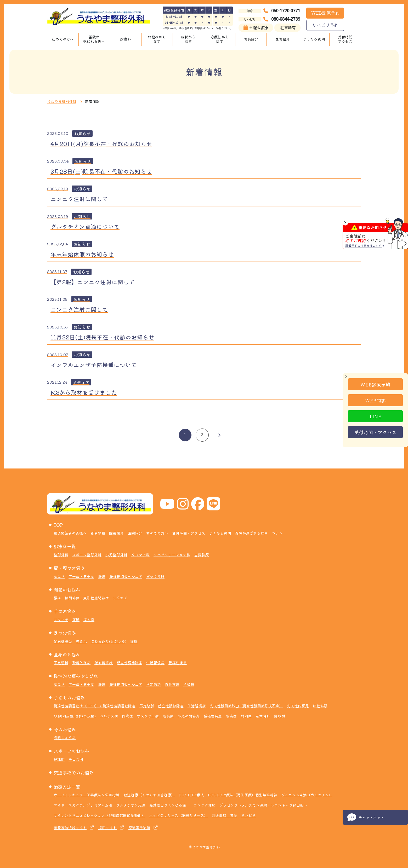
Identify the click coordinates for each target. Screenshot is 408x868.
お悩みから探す (157, 39)
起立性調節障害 (129, 663)
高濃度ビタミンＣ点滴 (169, 805)
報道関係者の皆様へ (70, 533)
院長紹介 (251, 39)
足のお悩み (65, 633)
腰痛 (102, 576)
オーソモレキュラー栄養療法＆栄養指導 (87, 795)
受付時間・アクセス (375, 432)
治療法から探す (220, 39)
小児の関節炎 (189, 716)
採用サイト (107, 828)
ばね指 (89, 620)
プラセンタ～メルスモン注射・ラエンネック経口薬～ (263, 805)
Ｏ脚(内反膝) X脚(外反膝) (75, 716)
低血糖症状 (104, 663)
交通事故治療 (139, 828)
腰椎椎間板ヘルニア (126, 576)
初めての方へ (63, 39)
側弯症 (127, 716)
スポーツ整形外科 (87, 555)
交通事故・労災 (224, 815)
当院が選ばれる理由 (94, 39)
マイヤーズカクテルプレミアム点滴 (83, 805)
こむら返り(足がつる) (109, 641)
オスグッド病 (148, 716)
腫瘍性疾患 (178, 663)
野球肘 (280, 716)
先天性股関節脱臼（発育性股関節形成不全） (246, 706)
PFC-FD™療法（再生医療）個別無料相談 (243, 795)
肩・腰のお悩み (69, 568)
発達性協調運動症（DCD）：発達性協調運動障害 (95, 706)
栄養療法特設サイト (70, 828)
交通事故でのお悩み (74, 772)
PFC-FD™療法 (191, 795)
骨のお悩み (65, 729)
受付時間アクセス (345, 39)
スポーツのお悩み (71, 751)
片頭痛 (189, 684)
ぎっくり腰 (155, 576)
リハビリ (248, 815)
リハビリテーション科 (172, 555)
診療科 (126, 39)
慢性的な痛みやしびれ (76, 676)
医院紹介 (282, 39)
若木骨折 (263, 716)
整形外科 (61, 555)
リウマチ (120, 598)
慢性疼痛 (172, 684)
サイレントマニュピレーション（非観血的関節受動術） (99, 815)
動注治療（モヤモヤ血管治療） (149, 795)
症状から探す (188, 39)
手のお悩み (65, 611)
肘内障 (246, 716)
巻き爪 (81, 641)
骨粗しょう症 (65, 738)
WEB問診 (375, 400)
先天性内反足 (298, 706)
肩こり (59, 576)
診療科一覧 (65, 546)
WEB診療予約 (325, 13)
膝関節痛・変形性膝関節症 (87, 598)
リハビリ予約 (325, 25)
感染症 (231, 716)
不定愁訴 (61, 663)
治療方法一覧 (67, 787)
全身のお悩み (67, 654)
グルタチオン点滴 (131, 805)
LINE (375, 416)
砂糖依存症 (81, 663)
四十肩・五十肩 (81, 576)
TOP (58, 525)
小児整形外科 (116, 555)
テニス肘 (76, 759)
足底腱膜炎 (63, 641)
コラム (277, 533)
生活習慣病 (155, 663)
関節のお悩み (67, 590)
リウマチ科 (140, 555)
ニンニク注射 (205, 805)
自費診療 (201, 555)
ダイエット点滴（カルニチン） (307, 795)
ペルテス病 (109, 716)
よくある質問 (314, 39)
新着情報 (98, 533)
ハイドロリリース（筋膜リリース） (178, 815)
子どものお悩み (69, 698)
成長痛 (168, 716)
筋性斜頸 (320, 706)
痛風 (76, 620)
